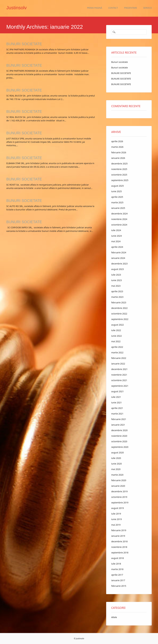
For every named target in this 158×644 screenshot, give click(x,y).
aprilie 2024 (117, 247)
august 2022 (117, 325)
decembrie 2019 (119, 491)
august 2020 (117, 453)
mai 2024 (116, 241)
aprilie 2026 (117, 141)
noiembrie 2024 (119, 219)
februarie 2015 (119, 586)
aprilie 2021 (117, 408)
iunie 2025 (116, 191)
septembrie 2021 (120, 386)
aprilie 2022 (117, 347)
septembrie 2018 (120, 553)
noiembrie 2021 (119, 375)
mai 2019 (116, 525)
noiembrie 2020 (119, 436)
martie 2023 (117, 297)
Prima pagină (95, 8)
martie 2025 (117, 202)
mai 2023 (116, 286)
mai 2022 (116, 341)
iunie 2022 (116, 336)
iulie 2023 (116, 275)
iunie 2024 (116, 236)
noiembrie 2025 (119, 169)
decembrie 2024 (119, 214)
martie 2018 (117, 569)
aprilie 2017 (117, 575)
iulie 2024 (116, 230)
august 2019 (117, 508)
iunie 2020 (116, 464)
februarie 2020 (119, 480)
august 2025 (117, 186)
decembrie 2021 (119, 369)
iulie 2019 (116, 514)
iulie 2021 (116, 397)
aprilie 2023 (117, 291)
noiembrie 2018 (119, 547)
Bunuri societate (120, 62)
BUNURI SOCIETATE (24, 44)
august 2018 (117, 558)
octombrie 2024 (119, 225)
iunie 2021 (116, 402)
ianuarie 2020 (118, 486)
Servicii (148, 8)
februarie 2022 (119, 358)
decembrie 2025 (119, 164)
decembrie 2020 (119, 430)
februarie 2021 (119, 419)
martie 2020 (117, 475)
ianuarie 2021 (118, 425)
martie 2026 (117, 147)
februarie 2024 (119, 252)
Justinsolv (17, 8)
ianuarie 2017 (118, 580)
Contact (113, 8)
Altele (114, 617)
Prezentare (131, 8)
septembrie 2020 (120, 447)
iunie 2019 (116, 519)
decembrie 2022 (119, 308)
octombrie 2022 (119, 314)
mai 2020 (116, 469)
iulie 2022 (116, 330)
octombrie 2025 (119, 175)
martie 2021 (117, 414)
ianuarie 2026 (118, 158)
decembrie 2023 (119, 264)
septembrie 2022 (120, 319)
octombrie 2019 (119, 497)
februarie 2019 (119, 530)
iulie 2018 (116, 564)
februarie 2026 (119, 152)
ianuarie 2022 (118, 364)
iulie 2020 (116, 458)
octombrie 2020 (119, 441)
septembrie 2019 (120, 503)
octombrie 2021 (119, 380)
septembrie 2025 (120, 180)
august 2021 (117, 391)
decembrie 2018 (119, 541)
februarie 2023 (119, 302)
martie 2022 (117, 352)
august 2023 (117, 269)
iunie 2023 (116, 280)
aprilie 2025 (117, 197)
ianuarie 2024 (118, 258)
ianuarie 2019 (118, 536)
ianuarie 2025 (118, 208)
